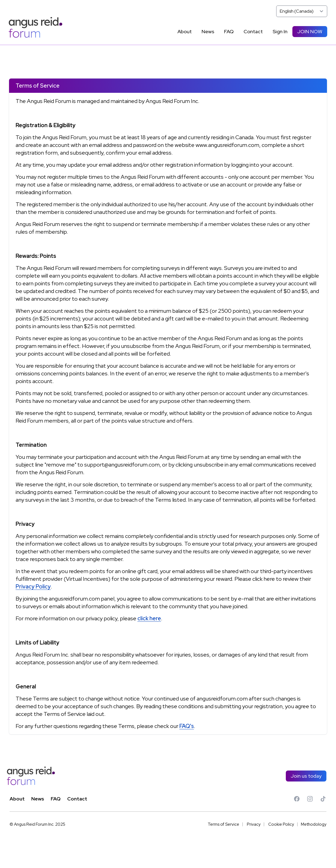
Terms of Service (223, 824)
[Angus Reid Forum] (36, 27)
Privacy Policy (33, 587)
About (17, 799)
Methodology (314, 824)
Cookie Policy (281, 824)
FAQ (56, 799)
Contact (77, 799)
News (38, 799)
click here (149, 618)
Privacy (254, 824)
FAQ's (187, 726)
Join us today (306, 776)
